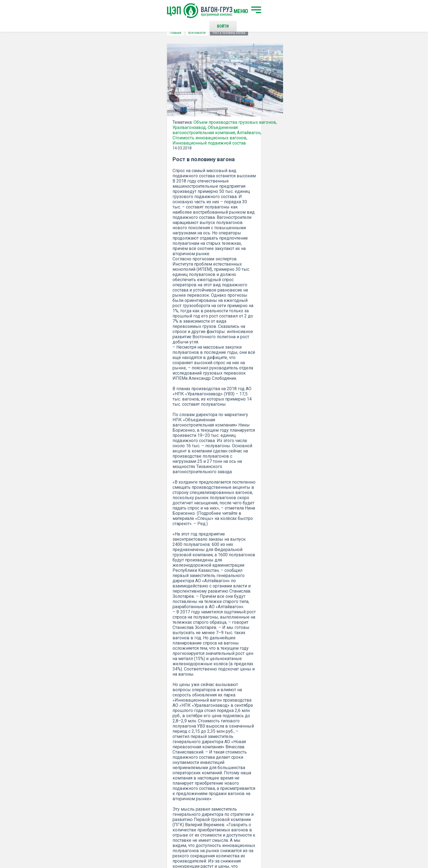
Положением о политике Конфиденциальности (176, 724)
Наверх (352, 777)
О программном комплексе (146, 794)
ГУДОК (221, 614)
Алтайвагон (102, 138)
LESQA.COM (356, 848)
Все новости (92, 33)
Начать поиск (136, 772)
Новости (130, 803)
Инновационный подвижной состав (124, 143)
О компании (133, 785)
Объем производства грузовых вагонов (130, 128)
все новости (327, 648)
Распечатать (267, 648)
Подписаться (193, 710)
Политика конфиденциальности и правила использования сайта (225, 846)
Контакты (219, 772)
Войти (300, 11)
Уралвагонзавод (85, 133)
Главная (71, 33)
